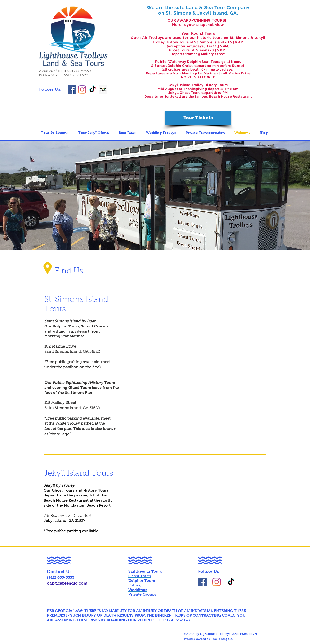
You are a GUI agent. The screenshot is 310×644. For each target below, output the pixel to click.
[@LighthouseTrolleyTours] (202, 582)
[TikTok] (93, 89)
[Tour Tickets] (198, 118)
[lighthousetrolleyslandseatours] (82, 89)
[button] (56, 133)
